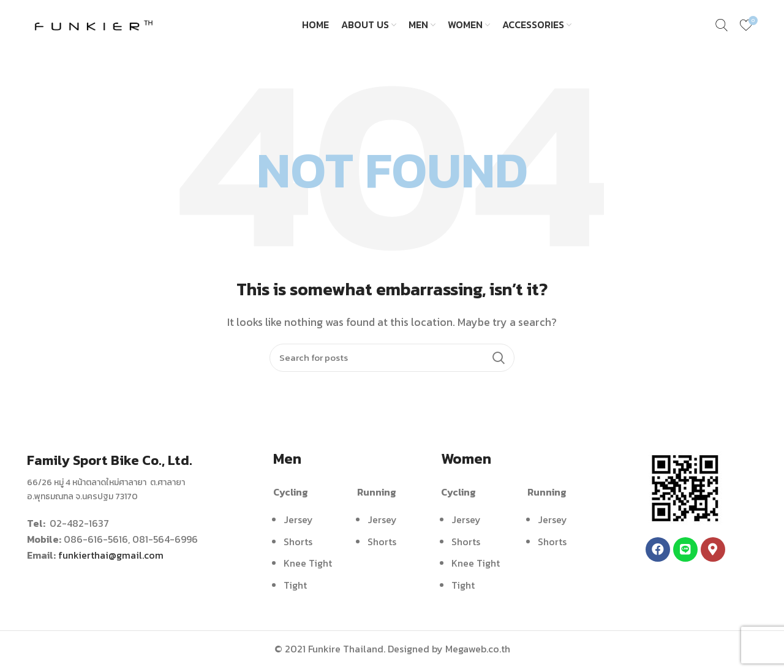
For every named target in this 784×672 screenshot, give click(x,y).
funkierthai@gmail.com (111, 560)
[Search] (392, 363)
